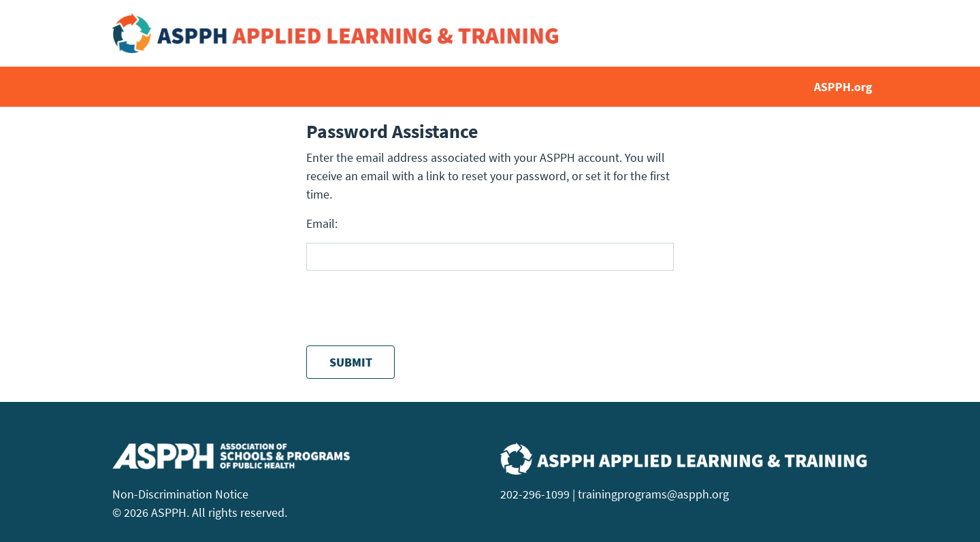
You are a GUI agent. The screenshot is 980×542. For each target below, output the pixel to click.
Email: (322, 223)
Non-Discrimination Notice (180, 494)
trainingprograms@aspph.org (653, 494)
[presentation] (410, 308)
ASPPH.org (843, 87)
